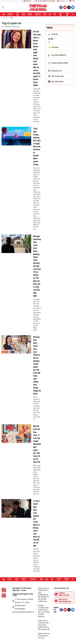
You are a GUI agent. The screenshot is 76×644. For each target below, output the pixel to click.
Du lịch (50, 14)
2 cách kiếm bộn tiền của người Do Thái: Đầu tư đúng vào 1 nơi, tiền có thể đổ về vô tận (36, 523)
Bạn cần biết (67, 14)
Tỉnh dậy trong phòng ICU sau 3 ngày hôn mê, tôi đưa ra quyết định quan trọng (37, 147)
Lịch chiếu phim (56, 82)
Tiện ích (49, 28)
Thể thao (24, 14)
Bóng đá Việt (30, 14)
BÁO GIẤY (28, 1)
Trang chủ (5, 18)
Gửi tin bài (61, 1)
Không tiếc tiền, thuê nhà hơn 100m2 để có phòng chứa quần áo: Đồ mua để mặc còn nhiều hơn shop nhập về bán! (37, 365)
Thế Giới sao (60, 14)
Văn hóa (45, 14)
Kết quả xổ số (55, 71)
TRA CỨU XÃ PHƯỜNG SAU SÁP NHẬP (45, 1)
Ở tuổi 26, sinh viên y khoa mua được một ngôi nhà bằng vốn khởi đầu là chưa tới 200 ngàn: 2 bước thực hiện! (37, 58)
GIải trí (55, 14)
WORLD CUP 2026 (10, 14)
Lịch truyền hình (56, 76)
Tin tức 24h (17, 14)
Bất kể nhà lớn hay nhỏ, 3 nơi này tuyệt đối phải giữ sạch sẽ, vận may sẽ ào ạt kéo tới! (37, 444)
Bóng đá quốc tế (38, 14)
